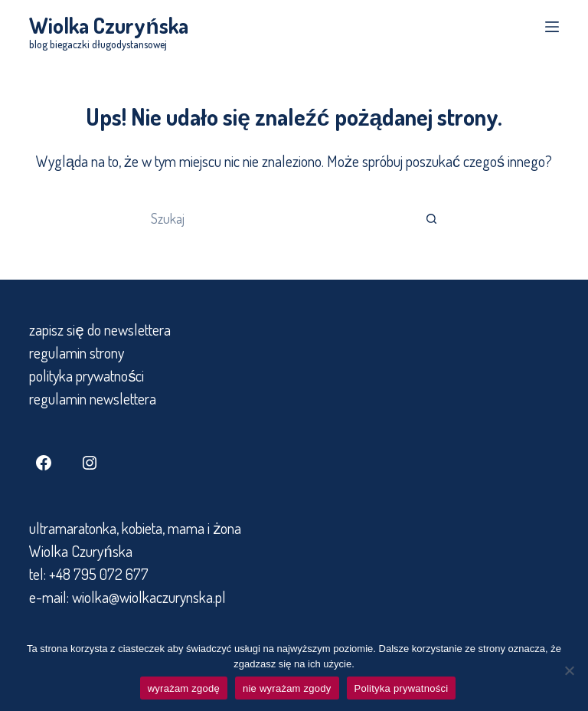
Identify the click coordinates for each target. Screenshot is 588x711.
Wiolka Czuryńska (108, 25)
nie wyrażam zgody (287, 688)
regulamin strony (77, 352)
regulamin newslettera (93, 398)
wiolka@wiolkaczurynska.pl (147, 597)
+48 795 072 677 (99, 574)
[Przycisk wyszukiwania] (432, 218)
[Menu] (552, 27)
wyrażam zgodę (184, 688)
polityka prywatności (87, 375)
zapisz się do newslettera (100, 329)
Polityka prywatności (402, 688)
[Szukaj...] (279, 218)
